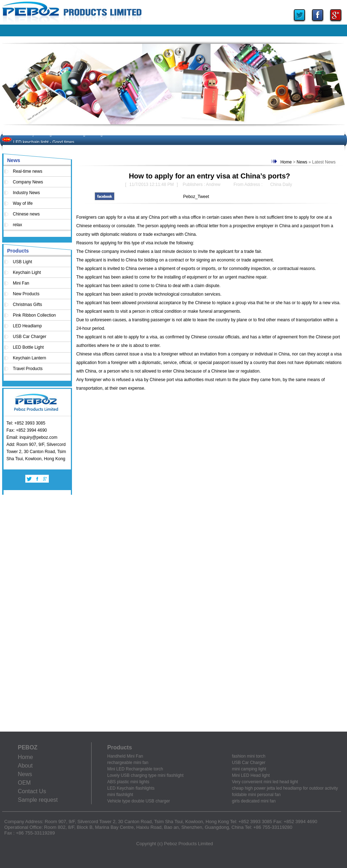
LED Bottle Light (28, 347)
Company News (28, 182)
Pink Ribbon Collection (34, 315)
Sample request (38, 800)
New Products (26, 294)
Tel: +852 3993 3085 (26, 423)
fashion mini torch (249, 756)
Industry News (26, 193)
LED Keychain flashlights (131, 788)
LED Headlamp (27, 326)
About (25, 766)
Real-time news (28, 171)
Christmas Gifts (27, 305)
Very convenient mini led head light (265, 782)
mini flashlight (120, 795)
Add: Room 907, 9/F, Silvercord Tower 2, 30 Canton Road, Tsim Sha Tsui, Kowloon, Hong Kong (36, 452)
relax (17, 225)
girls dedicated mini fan (254, 801)
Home (286, 162)
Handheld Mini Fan (125, 756)
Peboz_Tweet (196, 197)
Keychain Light (27, 272)
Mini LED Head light (251, 775)
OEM (24, 783)
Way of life (23, 203)
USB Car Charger (30, 337)
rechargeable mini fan (128, 763)
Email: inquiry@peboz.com (32, 437)
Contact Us (32, 791)
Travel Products (28, 369)
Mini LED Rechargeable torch (135, 769)
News (14, 160)
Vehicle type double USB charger (139, 801)
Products (18, 251)
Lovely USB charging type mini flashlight (145, 775)
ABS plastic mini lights (128, 782)
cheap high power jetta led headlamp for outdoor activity (285, 788)
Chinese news (26, 214)
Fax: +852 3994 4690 (27, 430)
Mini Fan (21, 283)
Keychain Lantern (29, 358)
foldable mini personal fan (256, 795)
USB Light (22, 262)
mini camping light (249, 769)
